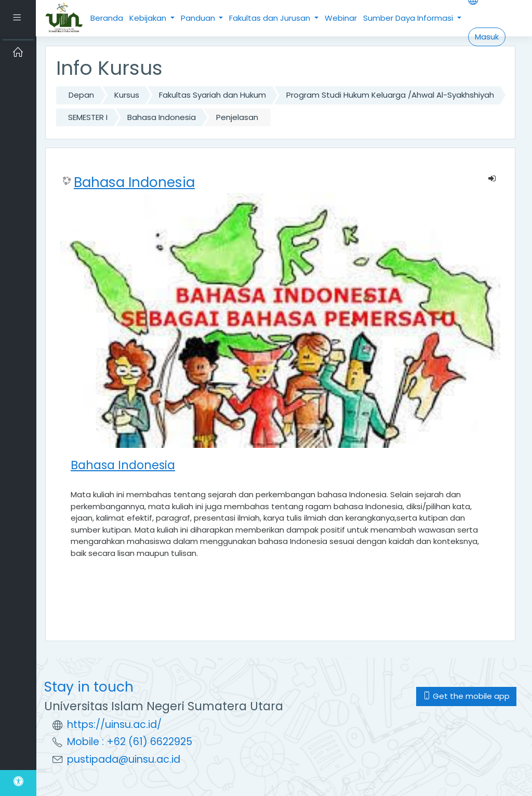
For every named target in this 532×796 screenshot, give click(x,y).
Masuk (487, 37)
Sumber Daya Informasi (409, 18)
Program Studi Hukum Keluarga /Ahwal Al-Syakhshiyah (390, 95)
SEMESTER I (88, 117)
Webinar (341, 18)
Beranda (107, 18)
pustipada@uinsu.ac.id (124, 759)
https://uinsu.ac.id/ (114, 725)
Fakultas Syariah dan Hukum (212, 95)
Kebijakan (149, 18)
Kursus (127, 95)
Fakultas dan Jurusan (271, 18)
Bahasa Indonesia (162, 117)
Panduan (199, 18)
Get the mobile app (466, 696)
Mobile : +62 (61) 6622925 (130, 742)
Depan (81, 95)
